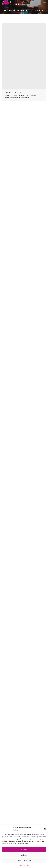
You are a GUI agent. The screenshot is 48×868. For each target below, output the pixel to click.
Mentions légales (24, 865)
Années (11, 95)
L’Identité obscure (13, 92)
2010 (6, 95)
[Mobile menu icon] (44, 3)
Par (30, 95)
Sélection (21, 95)
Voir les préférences (24, 861)
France (16, 95)
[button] (45, 829)
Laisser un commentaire (22, 97)
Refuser (24, 855)
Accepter (24, 849)
